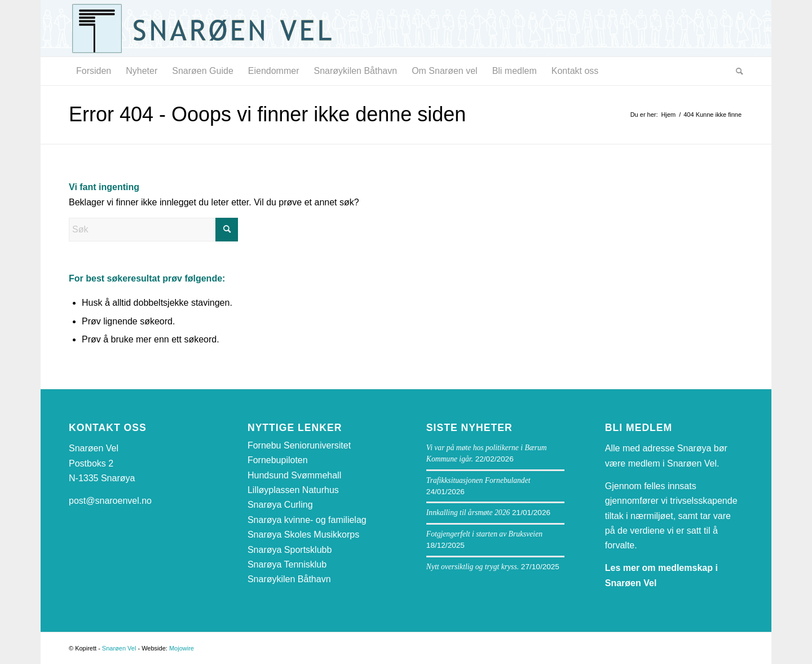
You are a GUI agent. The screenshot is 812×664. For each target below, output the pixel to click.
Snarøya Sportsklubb (290, 550)
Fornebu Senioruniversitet (299, 445)
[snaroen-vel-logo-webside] (210, 28)
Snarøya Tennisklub (287, 564)
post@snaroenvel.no (110, 501)
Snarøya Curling (280, 505)
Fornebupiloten (278, 460)
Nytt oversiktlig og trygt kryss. (473, 567)
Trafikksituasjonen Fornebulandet (478, 480)
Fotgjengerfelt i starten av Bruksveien (484, 534)
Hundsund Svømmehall (294, 475)
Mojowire (182, 648)
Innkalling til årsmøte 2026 (468, 513)
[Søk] (736, 71)
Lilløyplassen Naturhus (293, 490)
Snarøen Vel (119, 648)
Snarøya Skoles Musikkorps (303, 535)
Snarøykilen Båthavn (289, 579)
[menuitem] (94, 71)
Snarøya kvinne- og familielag (307, 520)
